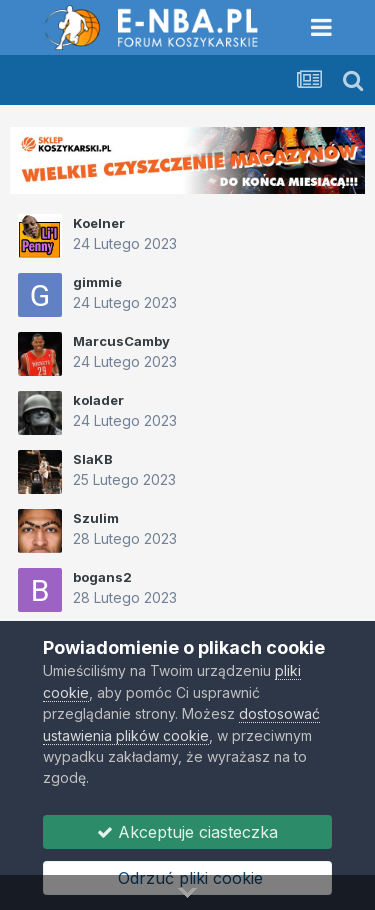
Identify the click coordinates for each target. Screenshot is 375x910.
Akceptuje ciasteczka (187, 832)
